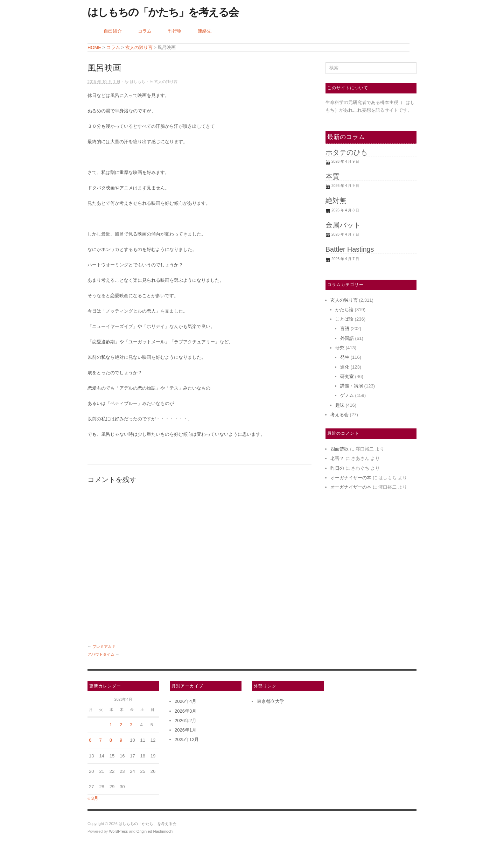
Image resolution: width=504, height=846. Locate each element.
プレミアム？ (104, 646)
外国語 (347, 338)
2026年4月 (185, 701)
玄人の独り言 (166, 82)
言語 (345, 328)
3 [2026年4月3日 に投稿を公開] (131, 725)
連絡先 (205, 31)
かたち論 (344, 310)
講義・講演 (352, 386)
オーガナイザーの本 (351, 478)
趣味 (340, 405)
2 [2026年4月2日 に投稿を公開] (121, 725)
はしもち (138, 82)
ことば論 (344, 319)
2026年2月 (185, 721)
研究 (340, 348)
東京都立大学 (271, 701)
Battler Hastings (350, 249)
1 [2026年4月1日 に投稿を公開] (111, 725)
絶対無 (336, 201)
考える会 (339, 415)
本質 (332, 176)
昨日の (337, 468)
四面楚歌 (339, 449)
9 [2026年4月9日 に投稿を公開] (121, 740)
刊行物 (175, 31)
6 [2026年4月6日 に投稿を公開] (90, 740)
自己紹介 (113, 31)
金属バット (343, 225)
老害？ (337, 458)
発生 (345, 357)
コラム (145, 31)
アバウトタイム (101, 654)
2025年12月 (187, 739)
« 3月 (93, 798)
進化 (345, 367)
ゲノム (347, 395)
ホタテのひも (346, 152)
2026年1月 (185, 730)
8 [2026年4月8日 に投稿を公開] (111, 740)
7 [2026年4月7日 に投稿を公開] (100, 740)
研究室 (347, 376)
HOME (94, 47)
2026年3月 (185, 711)
